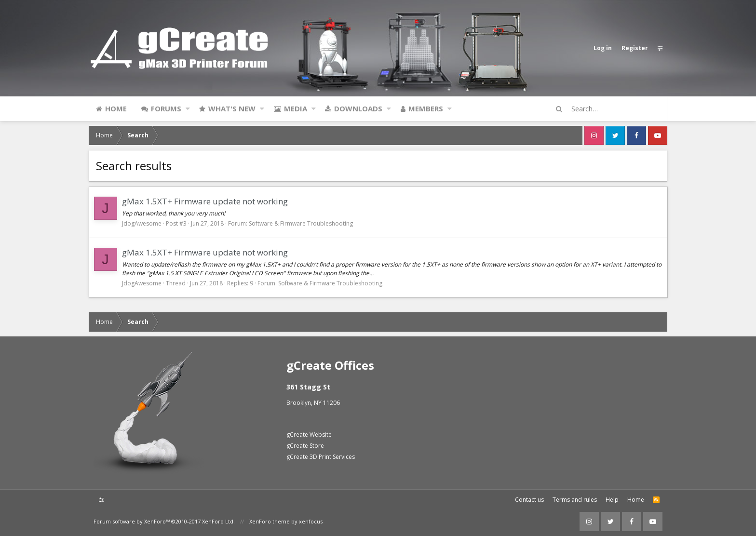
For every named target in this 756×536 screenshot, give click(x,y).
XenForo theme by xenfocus (286, 521)
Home (116, 108)
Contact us (529, 500)
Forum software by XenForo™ (164, 521)
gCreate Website (309, 435)
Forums (166, 108)
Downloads (358, 108)
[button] (188, 108)
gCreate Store (305, 446)
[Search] (611, 109)
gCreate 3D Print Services (321, 457)
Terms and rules (575, 500)
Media (296, 108)
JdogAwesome (142, 223)
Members (426, 108)
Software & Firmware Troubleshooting (301, 223)
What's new (232, 108)
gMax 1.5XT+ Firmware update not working (205, 201)
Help (612, 500)
